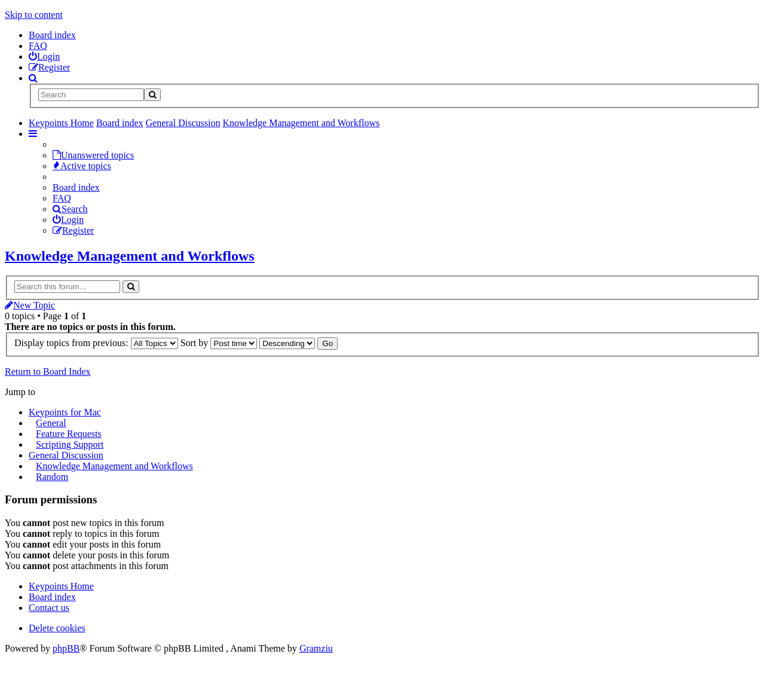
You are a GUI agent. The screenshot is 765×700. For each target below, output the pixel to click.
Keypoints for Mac (65, 412)
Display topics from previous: (96, 343)
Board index (52, 35)
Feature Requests (69, 434)
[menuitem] (44, 56)
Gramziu (316, 648)
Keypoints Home (61, 586)
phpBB (66, 648)
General (51, 423)
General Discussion (66, 455)
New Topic (30, 305)
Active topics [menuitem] (82, 166)
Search (70, 209)
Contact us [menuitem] (49, 608)
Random (52, 477)
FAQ (38, 46)
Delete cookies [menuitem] (57, 628)
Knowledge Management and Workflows (130, 256)
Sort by (219, 343)
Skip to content (34, 15)
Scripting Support (70, 444)
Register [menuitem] (73, 230)
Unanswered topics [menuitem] (93, 155)
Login (68, 220)
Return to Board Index (48, 372)
